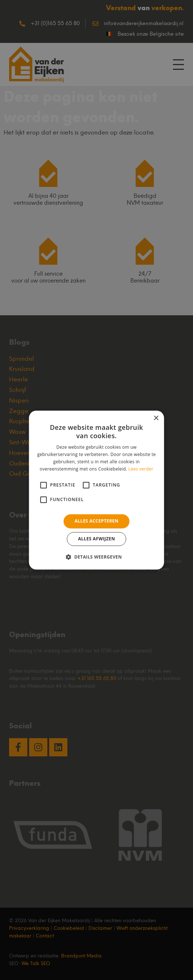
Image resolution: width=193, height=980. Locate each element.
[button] (96, 557)
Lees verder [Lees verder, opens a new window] (141, 469)
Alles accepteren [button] (97, 521)
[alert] (96, 490)
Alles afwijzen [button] (96, 539)
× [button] (156, 418)
